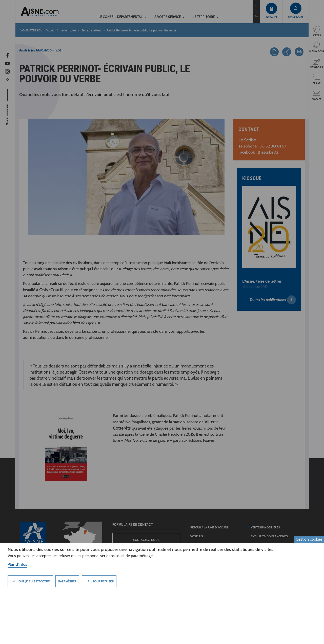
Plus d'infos (17, 564)
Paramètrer (67, 581)
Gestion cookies (309, 539)
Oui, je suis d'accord (30, 581)
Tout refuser (99, 581)
